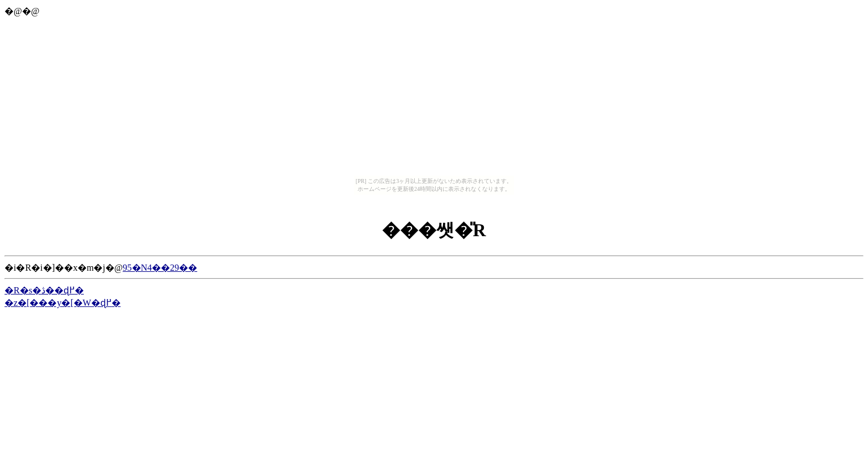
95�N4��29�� (160, 268)
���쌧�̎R (434, 230)
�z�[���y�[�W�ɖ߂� (63, 303)
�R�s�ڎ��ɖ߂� (44, 290)
